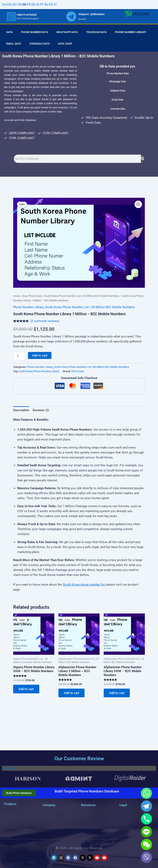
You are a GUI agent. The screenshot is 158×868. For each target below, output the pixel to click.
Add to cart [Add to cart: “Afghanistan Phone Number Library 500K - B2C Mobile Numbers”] (117, 693)
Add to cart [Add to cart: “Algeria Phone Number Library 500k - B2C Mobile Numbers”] (27, 689)
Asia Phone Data (32, 296)
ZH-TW (17, 5)
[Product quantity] (19, 356)
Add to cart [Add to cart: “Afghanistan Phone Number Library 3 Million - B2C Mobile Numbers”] (72, 693)
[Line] (146, 832)
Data (9, 32)
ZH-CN (7, 5)
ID (38, 5)
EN (24, 5)
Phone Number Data (35, 32)
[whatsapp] (11, 17)
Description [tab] (21, 410)
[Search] (143, 159)
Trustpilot (9, 768)
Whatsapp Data (67, 32)
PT (42, 5)
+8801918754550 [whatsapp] (27, 15)
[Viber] (146, 857)
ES (51, 5)
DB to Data (77, 371)
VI (55, 5)
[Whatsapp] (146, 793)
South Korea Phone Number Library (39, 371)
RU (46, 5)
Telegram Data (96, 32)
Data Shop (65, 44)
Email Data (14, 44)
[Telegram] (146, 806)
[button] (138, 204)
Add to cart (40, 355)
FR (29, 5)
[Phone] (146, 819)
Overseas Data (40, 44)
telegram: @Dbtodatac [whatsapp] (92, 14)
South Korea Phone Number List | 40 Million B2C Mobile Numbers (82, 296)
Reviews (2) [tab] (41, 410)
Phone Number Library (131, 32)
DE (33, 5)
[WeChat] (146, 844)
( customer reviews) (45, 321)
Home (17, 296)
